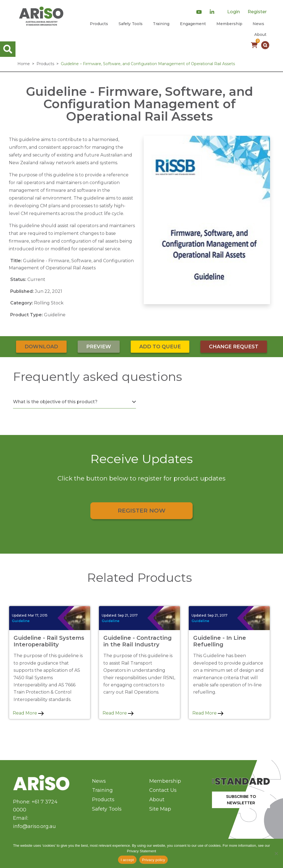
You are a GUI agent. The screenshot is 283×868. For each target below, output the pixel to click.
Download (41, 347)
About (260, 34)
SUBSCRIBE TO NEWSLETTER (241, 800)
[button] (265, 45)
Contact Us (163, 790)
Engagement (193, 24)
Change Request (234, 347)
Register (257, 12)
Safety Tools (131, 24)
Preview (99, 347)
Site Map (160, 809)
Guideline (21, 621)
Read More (28, 713)
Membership (229, 24)
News (258, 24)
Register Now (142, 510)
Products (99, 24)
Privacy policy (154, 860)
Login (234, 12)
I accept (127, 860)
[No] (276, 853)
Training (161, 24)
